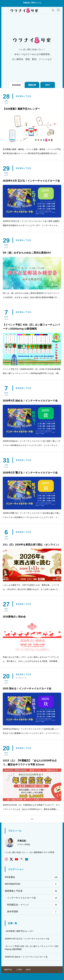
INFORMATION (32, 884)
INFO (28, 970)
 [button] (32, 819)
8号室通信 (32, 877)
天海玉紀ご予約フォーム (32, 3)
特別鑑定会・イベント (33, 905)
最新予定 (8, 970)
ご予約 (19, 970)
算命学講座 (33, 912)
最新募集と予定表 (23, 96)
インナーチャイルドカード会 (33, 898)
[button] (58, 10)
